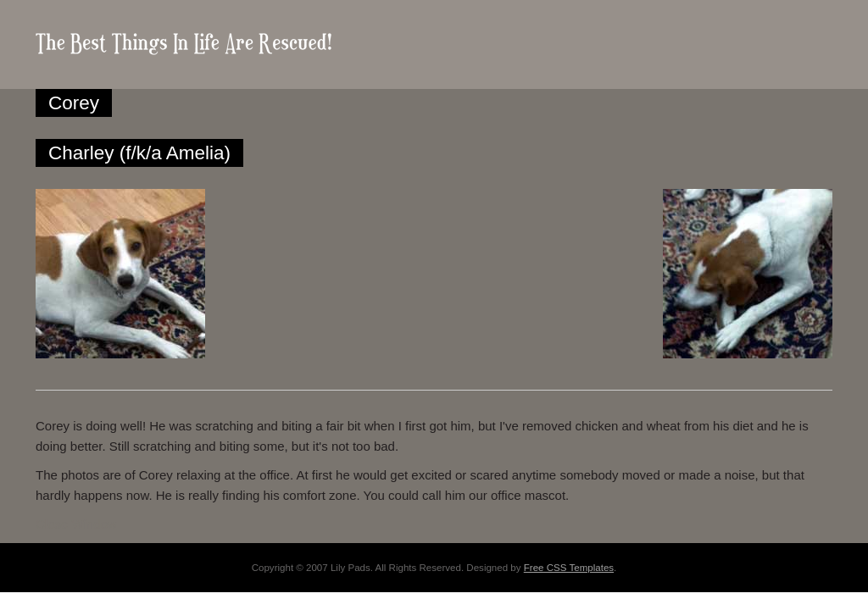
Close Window (76, 524)
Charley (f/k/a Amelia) (139, 153)
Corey (74, 103)
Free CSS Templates (569, 568)
